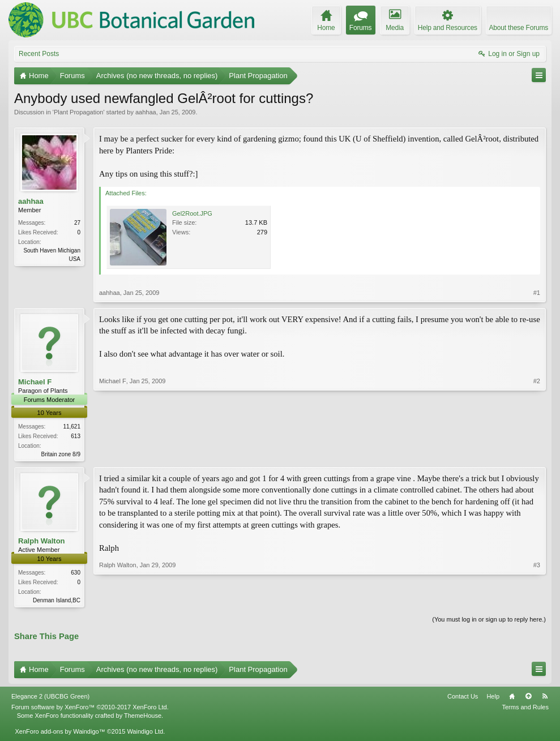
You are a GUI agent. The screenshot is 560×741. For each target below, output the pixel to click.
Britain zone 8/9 (61, 454)
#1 (537, 293)
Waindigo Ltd (145, 733)
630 (76, 574)
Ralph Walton (42, 542)
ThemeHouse (143, 717)
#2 (537, 453)
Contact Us (463, 699)
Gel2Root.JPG (192, 213)
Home (512, 699)
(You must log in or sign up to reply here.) (489, 622)
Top (528, 699)
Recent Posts (39, 54)
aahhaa (146, 112)
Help (493, 699)
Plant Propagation (78, 112)
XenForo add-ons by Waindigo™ (60, 733)
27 (77, 223)
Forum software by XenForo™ (90, 709)
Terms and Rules (525, 709)
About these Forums (519, 28)
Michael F (35, 382)
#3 (537, 600)
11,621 (72, 427)
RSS (545, 699)
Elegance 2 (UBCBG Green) (50, 699)
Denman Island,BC (57, 601)
